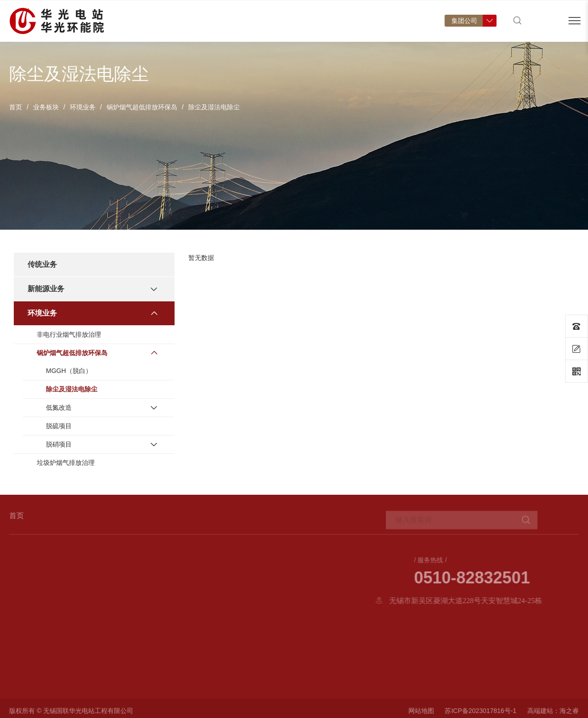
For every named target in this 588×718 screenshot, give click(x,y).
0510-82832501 (526, 578)
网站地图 (421, 714)
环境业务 (83, 107)
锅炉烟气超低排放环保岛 (142, 107)
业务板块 (46, 107)
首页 (135, 30)
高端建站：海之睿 (553, 714)
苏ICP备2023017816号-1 (481, 714)
